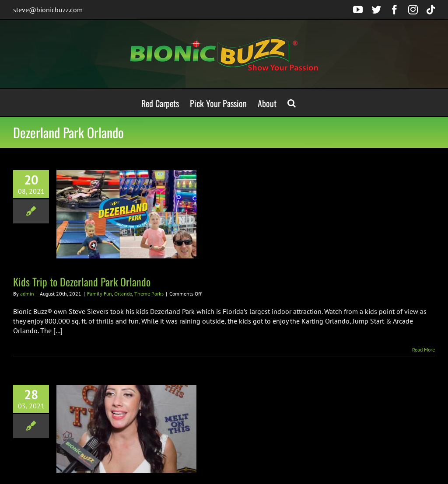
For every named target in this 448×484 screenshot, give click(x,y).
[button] (292, 103)
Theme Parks (149, 294)
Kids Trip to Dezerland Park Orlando (82, 282)
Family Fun (100, 294)
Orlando (123, 294)
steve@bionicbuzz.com (48, 10)
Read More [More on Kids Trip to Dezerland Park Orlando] (423, 350)
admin (27, 294)
